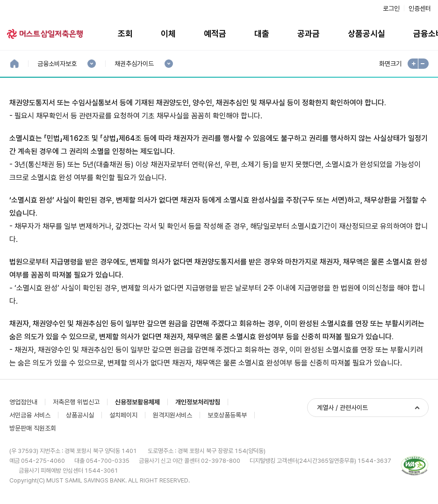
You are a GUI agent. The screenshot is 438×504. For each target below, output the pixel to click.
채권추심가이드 (134, 64)
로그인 (391, 8)
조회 (125, 33)
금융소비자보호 (57, 64)
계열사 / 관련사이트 (342, 408)
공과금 (309, 33)
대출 (262, 33)
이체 (168, 33)
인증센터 (420, 8)
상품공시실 (366, 33)
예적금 (215, 33)
